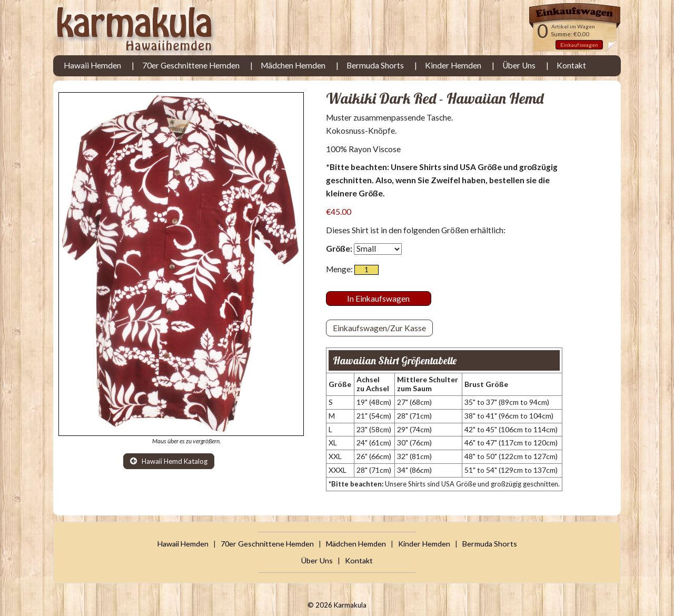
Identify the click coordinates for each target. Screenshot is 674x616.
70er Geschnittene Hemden (191, 65)
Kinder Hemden (453, 65)
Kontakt (571, 65)
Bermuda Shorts (375, 65)
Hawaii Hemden (92, 65)
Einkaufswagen (579, 45)
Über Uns (519, 65)
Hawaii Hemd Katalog (169, 461)
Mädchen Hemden (293, 65)
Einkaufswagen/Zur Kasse (379, 328)
